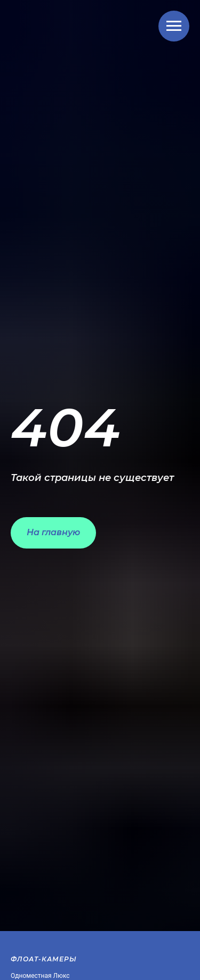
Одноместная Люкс (40, 976)
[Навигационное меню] (174, 26)
